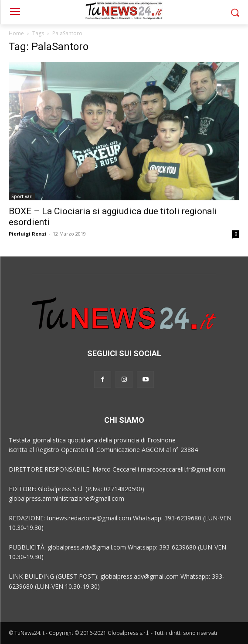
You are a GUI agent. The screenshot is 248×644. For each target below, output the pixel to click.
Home (16, 33)
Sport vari (22, 196)
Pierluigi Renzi (28, 234)
